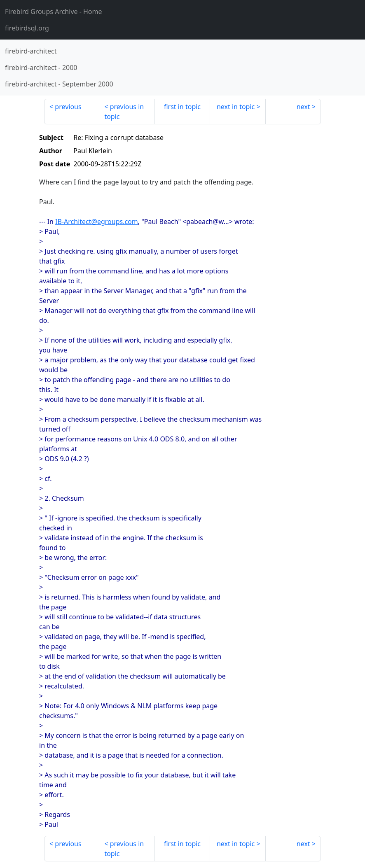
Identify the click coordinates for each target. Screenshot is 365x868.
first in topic (182, 107)
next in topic (236, 107)
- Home (54, 12)
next (303, 107)
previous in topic (124, 112)
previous (68, 107)
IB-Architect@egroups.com (97, 222)
